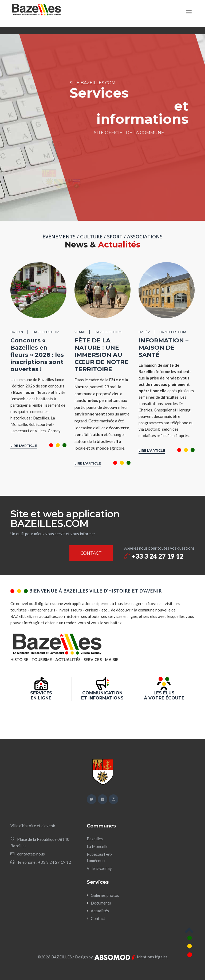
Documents (101, 903)
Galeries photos (105, 895)
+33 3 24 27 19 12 (154, 556)
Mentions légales (152, 957)
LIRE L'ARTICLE (24, 446)
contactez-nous (31, 854)
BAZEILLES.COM (46, 332)
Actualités (100, 911)
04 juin (17, 332)
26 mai (80, 332)
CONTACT (91, 553)
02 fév (144, 332)
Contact (98, 918)
